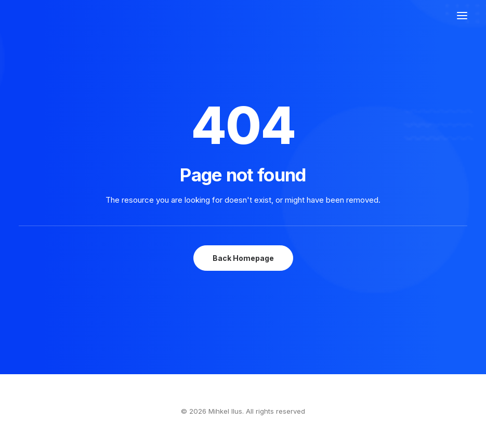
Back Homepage (243, 258)
